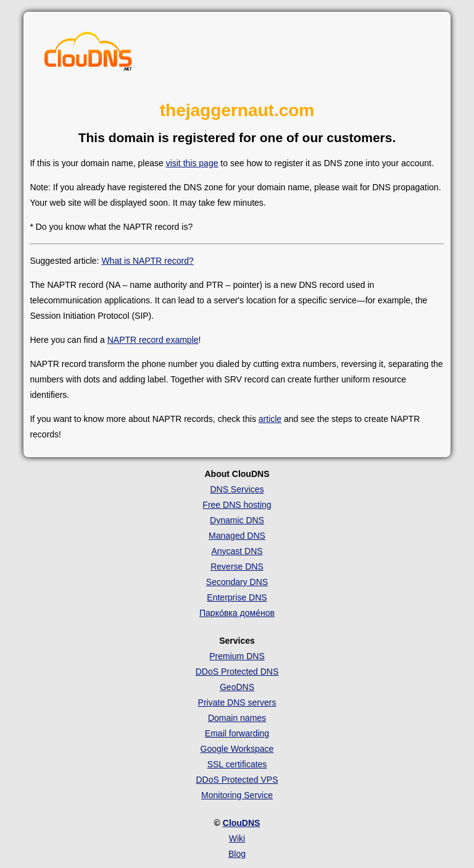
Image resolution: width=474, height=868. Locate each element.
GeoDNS (237, 687)
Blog (237, 854)
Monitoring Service (237, 795)
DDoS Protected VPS (237, 780)
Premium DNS (237, 656)
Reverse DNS (237, 567)
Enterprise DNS (237, 597)
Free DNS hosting (237, 505)
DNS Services (237, 489)
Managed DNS (237, 536)
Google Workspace (237, 749)
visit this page (192, 163)
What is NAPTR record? (147, 261)
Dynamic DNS (237, 520)
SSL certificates (237, 764)
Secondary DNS (237, 582)
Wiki (237, 838)
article (270, 419)
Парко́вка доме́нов (237, 613)
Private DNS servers (237, 702)
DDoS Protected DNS (237, 672)
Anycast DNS (237, 551)
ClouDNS (242, 823)
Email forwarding (237, 733)
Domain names (237, 718)
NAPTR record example (153, 340)
